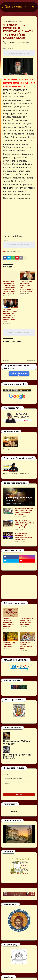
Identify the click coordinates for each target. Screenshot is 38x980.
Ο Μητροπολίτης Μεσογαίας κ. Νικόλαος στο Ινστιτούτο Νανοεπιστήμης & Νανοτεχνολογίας (27, 286)
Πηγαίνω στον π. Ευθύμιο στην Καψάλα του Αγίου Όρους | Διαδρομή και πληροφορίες (24, 512)
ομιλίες (19, 251)
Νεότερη (7, 360)
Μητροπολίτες (18, 21)
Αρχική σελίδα (8, 21)
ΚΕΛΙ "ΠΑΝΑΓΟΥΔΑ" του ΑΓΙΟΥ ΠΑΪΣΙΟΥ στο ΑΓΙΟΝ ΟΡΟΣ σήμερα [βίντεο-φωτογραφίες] (24, 524)
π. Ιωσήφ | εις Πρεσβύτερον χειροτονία (17, 756)
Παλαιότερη (30, 360)
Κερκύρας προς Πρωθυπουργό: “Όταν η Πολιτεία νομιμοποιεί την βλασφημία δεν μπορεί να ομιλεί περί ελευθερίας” (9, 287)
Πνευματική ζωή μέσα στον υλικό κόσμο (9, 645)
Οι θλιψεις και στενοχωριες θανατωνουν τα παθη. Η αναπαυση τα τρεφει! (10, 622)
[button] (2, 7)
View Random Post (19, 373)
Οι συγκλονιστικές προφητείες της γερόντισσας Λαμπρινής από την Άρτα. (23, 536)
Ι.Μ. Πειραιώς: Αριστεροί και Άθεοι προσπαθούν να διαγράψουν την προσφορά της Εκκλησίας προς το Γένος (10, 315)
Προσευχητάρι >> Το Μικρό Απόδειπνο (18, 499)
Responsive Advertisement (19, 53)
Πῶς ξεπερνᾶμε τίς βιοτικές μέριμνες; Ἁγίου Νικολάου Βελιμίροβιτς (27, 622)
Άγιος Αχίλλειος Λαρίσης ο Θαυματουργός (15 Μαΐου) (27, 646)
